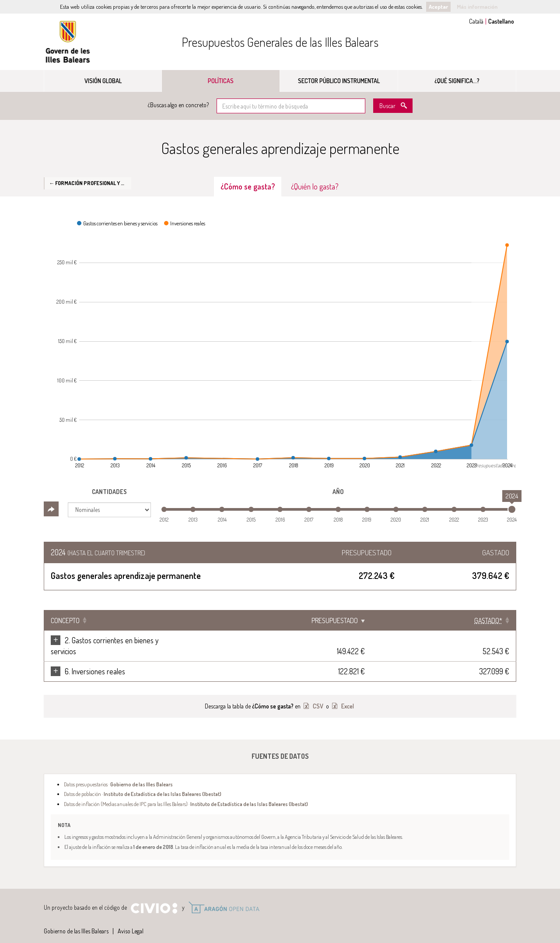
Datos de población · (143, 783)
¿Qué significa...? (457, 81)
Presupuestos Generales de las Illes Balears (280, 42)
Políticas (221, 81)
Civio (154, 897)
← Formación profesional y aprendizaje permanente (90, 183)
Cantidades (109, 492)
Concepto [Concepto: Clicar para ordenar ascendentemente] (65, 620)
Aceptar (438, 7)
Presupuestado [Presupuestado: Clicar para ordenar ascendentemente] (423, 620)
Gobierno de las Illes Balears (68, 42)
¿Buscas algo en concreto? (178, 105)
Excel (347, 695)
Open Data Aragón (224, 897)
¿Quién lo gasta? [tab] (315, 186)
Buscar (387, 106)
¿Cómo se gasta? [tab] (248, 186)
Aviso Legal (131, 920)
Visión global (103, 81)
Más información (477, 7)
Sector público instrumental (339, 81)
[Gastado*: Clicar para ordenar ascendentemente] (488, 620)
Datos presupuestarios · (118, 773)
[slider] (512, 509)
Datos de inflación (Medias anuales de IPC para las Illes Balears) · (186, 793)
